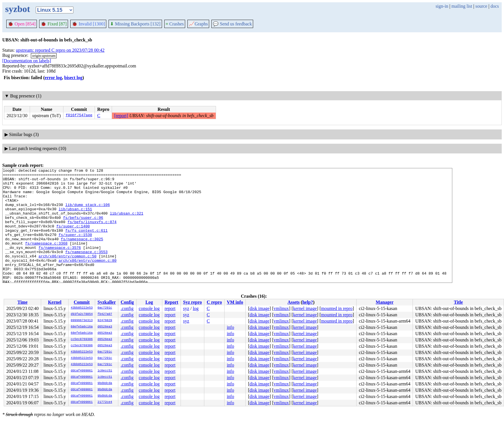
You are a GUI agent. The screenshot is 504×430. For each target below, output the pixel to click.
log (196, 308)
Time (22, 302)
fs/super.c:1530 (75, 248)
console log (149, 308)
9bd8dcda (105, 383)
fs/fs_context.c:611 (86, 243)
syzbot (18, 9)
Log (149, 302)
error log (53, 78)
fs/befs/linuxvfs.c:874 (92, 233)
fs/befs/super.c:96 (83, 228)
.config (127, 308)
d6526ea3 (105, 327)
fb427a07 (105, 314)
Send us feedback (232, 24)
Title (458, 302)
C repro (214, 302)
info (231, 327)
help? (308, 302)
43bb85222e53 (82, 308)
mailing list (462, 6)
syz (186, 308)
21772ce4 (105, 402)
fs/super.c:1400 (73, 238)
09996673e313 (82, 321)
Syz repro (193, 302)
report (170, 308)
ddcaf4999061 (82, 371)
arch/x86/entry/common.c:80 (88, 279)
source (481, 6)
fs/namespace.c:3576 (60, 264)
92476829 (105, 321)
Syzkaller (107, 302)
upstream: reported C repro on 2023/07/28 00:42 (60, 50)
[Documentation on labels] (27, 61)
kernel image (305, 308)
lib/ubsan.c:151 (75, 217)
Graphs (198, 24)
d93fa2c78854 (82, 314)
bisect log (73, 78)
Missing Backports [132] (135, 24)
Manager (385, 302)
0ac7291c (105, 308)
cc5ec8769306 (82, 339)
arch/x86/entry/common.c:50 (68, 274)
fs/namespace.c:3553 (86, 269)
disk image (259, 308)
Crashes (175, 24)
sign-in (442, 6)
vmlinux (281, 308)
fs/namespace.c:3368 (46, 259)
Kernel (55, 302)
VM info (235, 302)
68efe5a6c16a (82, 327)
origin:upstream (44, 56)
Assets (294, 302)
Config (127, 302)
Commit (82, 302)
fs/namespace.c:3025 (82, 253)
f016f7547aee (79, 116)
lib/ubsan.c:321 (126, 223)
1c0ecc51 (105, 371)
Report (171, 302)
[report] (121, 116)
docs (495, 6)
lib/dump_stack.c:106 (87, 212)
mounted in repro (337, 308)
